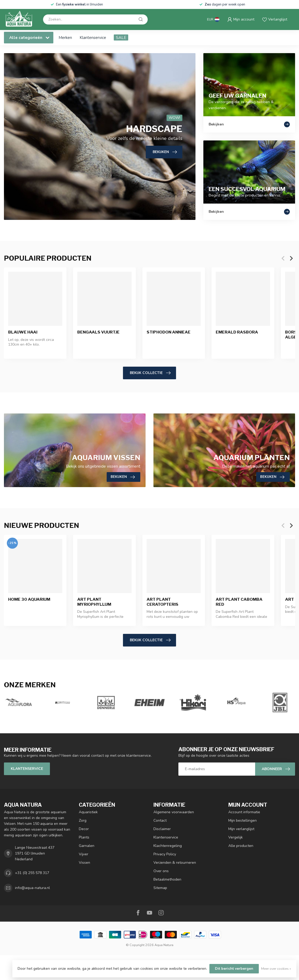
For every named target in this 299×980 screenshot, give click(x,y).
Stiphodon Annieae (169, 332)
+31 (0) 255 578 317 (32, 873)
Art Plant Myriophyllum (94, 602)
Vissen (84, 863)
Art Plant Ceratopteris (163, 602)
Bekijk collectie (150, 373)
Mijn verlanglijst (241, 829)
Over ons (161, 871)
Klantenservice (93, 37)
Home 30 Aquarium (29, 600)
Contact (160, 820)
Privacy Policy (165, 854)
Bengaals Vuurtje (98, 332)
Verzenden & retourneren (175, 863)
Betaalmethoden (167, 879)
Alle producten (241, 846)
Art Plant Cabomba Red (239, 602)
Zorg (83, 820)
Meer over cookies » (276, 969)
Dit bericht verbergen (234, 969)
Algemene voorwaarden (174, 812)
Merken (65, 37)
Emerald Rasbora (237, 332)
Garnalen (87, 846)
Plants (84, 837)
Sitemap (160, 888)
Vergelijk (236, 837)
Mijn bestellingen (243, 820)
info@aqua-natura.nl (32, 888)
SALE (121, 37)
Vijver (84, 854)
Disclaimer (162, 829)
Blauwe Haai (23, 332)
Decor (84, 829)
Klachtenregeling (168, 846)
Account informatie (244, 812)
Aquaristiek (88, 812)
